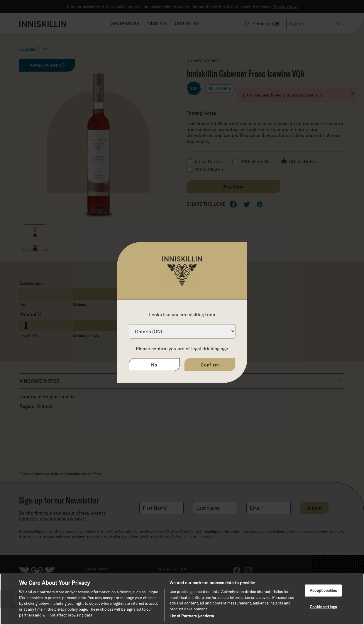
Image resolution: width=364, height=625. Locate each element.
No (154, 365)
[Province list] (182, 331)
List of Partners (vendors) (192, 616)
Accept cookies (323, 590)
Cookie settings (323, 607)
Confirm (210, 365)
